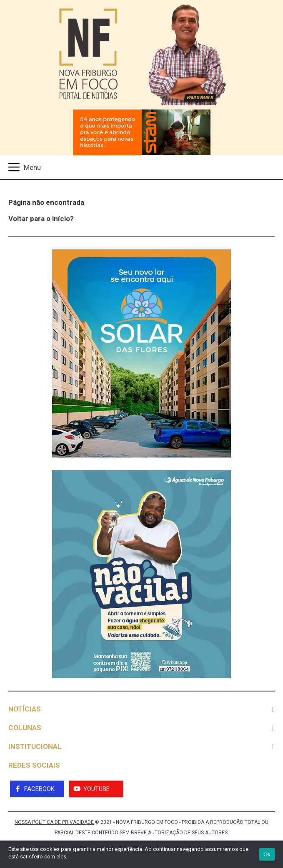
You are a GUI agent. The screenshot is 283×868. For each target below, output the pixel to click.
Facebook (39, 789)
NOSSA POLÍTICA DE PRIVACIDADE (54, 822)
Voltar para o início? (41, 219)
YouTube (96, 789)
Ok (267, 854)
